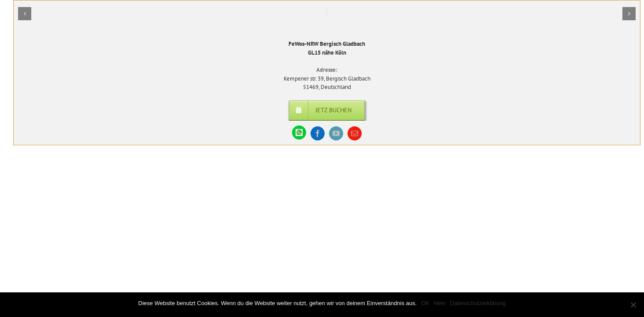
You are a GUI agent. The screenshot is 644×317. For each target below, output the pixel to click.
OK (425, 303)
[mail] (355, 133)
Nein (440, 303)
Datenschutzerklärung (478, 303)
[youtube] (336, 133)
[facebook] (318, 133)
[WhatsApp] (299, 133)
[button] (25, 14)
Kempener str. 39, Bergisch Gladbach (327, 79)
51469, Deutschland (327, 87)
